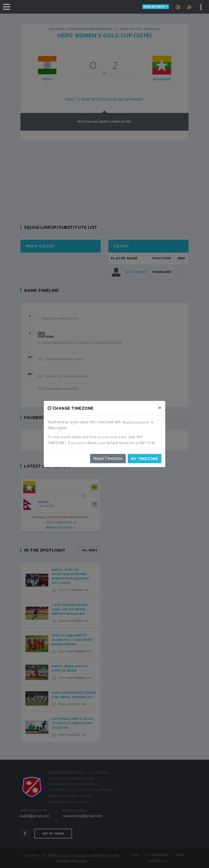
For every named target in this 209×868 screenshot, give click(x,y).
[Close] (160, 408)
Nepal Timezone (108, 458)
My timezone (145, 459)
